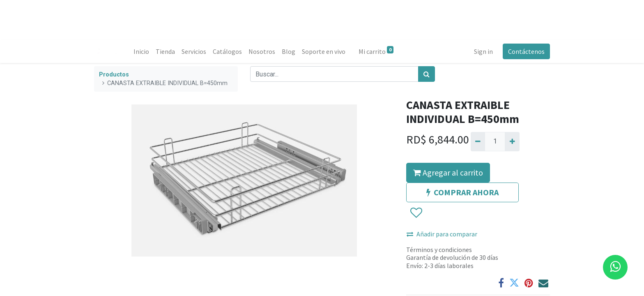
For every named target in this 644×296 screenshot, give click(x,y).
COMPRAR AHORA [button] (462, 192)
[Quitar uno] (478, 141)
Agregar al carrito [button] (448, 172)
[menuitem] (141, 51)
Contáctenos (526, 51)
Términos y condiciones (439, 250)
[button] (416, 213)
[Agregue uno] (512, 141)
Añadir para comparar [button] (442, 234)
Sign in (483, 51)
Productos (114, 75)
